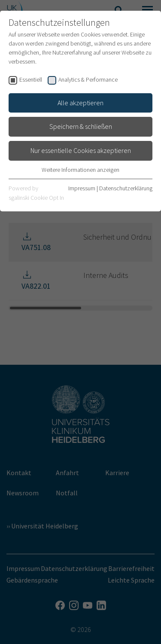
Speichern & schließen (81, 126)
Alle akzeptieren (80, 103)
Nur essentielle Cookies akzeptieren (81, 150)
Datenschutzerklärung (126, 188)
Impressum (82, 188)
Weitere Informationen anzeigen (80, 170)
